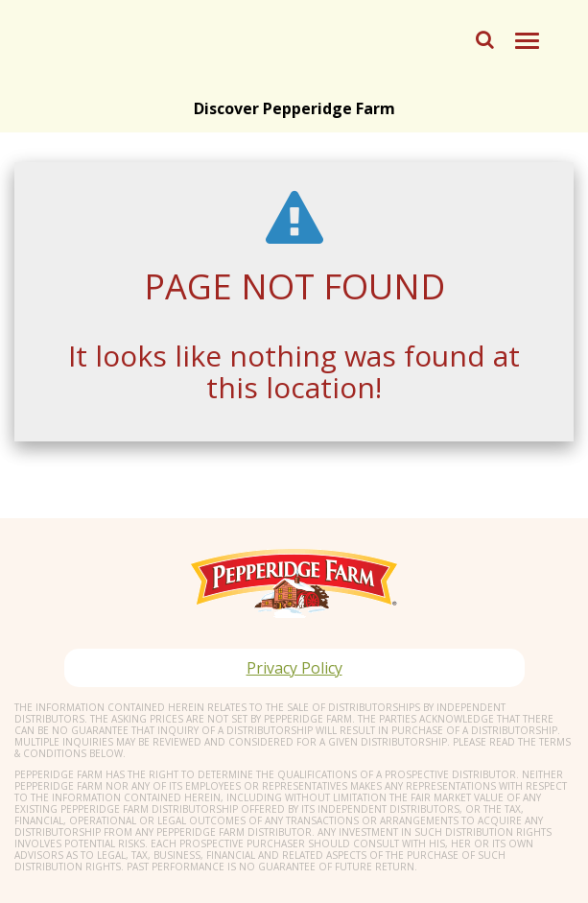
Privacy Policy (294, 668)
